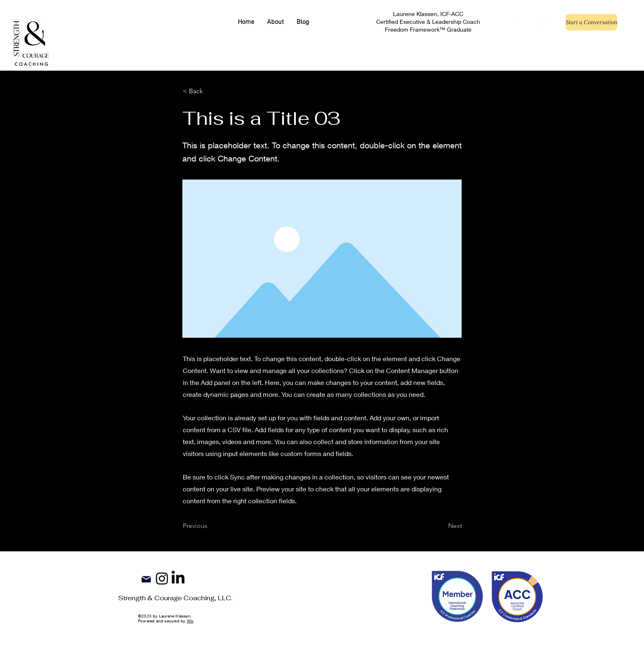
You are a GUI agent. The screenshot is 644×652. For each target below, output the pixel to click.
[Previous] (210, 526)
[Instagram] (162, 578)
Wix (190, 621)
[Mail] (146, 579)
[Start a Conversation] (591, 22)
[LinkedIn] (178, 578)
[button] (210, 91)
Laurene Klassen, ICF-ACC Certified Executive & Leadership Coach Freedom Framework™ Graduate (428, 22)
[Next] (442, 526)
